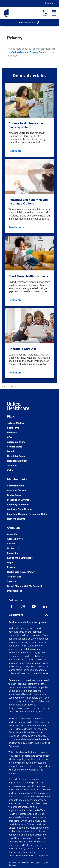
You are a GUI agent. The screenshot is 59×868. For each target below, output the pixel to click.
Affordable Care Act (22, 349)
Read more (17, 151)
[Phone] (43, 10)
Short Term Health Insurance (28, 276)
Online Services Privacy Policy (29, 52)
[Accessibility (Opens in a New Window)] (15, 539)
